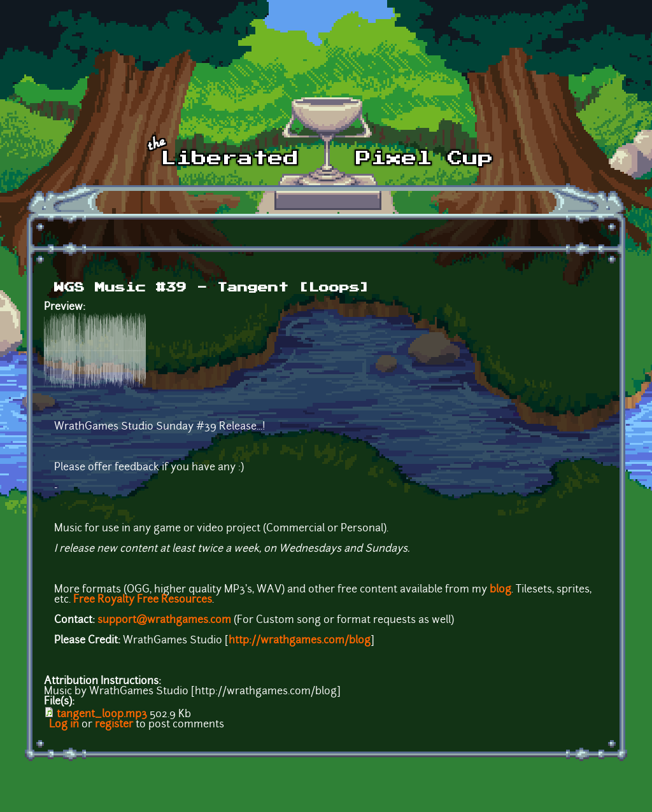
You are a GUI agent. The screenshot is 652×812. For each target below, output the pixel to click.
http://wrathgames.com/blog (300, 641)
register (114, 725)
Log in (64, 725)
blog (500, 590)
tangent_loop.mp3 (102, 715)
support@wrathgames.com (164, 620)
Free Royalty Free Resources (143, 600)
